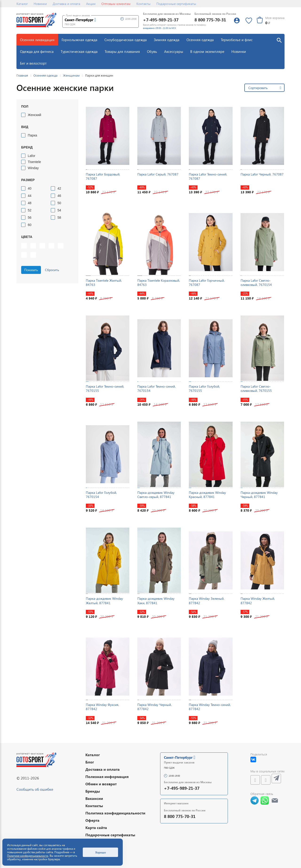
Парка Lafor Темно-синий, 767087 (208, 176)
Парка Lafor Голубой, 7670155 (204, 388)
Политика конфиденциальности (115, 813)
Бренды (93, 791)
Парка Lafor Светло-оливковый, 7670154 (256, 282)
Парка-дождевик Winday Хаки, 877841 (156, 601)
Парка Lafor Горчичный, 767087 (207, 282)
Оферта (92, 820)
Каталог (22, 4)
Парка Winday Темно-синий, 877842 (210, 707)
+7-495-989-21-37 (161, 20)
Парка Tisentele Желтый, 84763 (104, 282)
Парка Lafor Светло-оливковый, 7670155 (256, 388)
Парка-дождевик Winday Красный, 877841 (207, 495)
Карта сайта (96, 827)
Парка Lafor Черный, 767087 (262, 174)
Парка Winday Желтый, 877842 (258, 601)
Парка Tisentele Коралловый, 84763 (159, 282)
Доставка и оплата (66, 4)
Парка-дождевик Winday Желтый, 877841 (104, 601)
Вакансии (94, 798)
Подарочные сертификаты (176, 4)
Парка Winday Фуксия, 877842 (102, 707)
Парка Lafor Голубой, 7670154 (101, 495)
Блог (90, 762)
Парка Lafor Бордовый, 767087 (103, 176)
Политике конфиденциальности (28, 856)
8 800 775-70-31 (210, 20)
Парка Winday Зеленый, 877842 (207, 601)
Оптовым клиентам (116, 4)
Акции (91, 4)
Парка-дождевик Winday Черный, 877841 (259, 495)
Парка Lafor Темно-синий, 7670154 (156, 388)
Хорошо (101, 852)
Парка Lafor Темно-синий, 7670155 (105, 388)
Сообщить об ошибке (35, 789)
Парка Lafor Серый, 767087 (158, 174)
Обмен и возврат (101, 784)
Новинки (40, 4)
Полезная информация (107, 777)
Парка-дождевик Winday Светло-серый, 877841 (156, 495)
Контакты (143, 4)
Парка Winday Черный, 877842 (154, 707)
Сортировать (258, 88)
